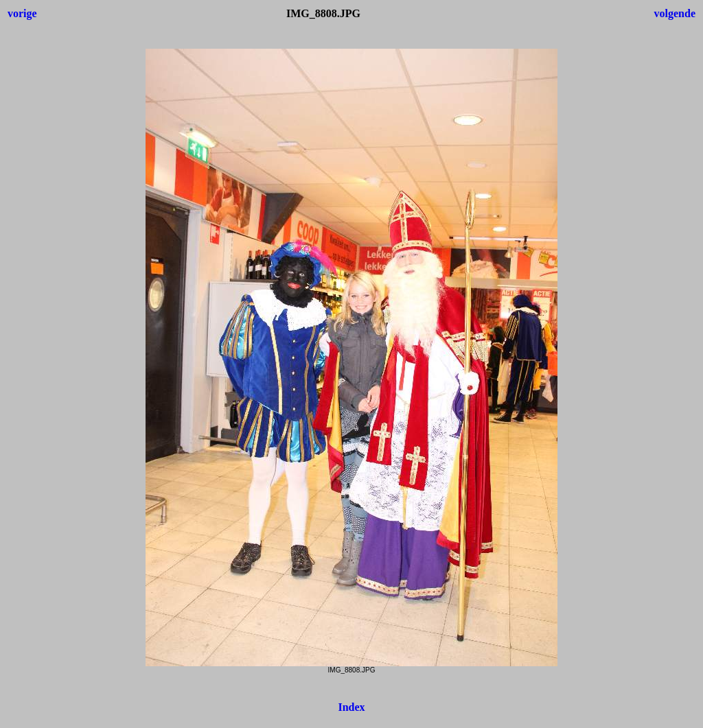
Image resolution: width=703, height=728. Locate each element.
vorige (22, 13)
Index (351, 707)
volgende (675, 13)
